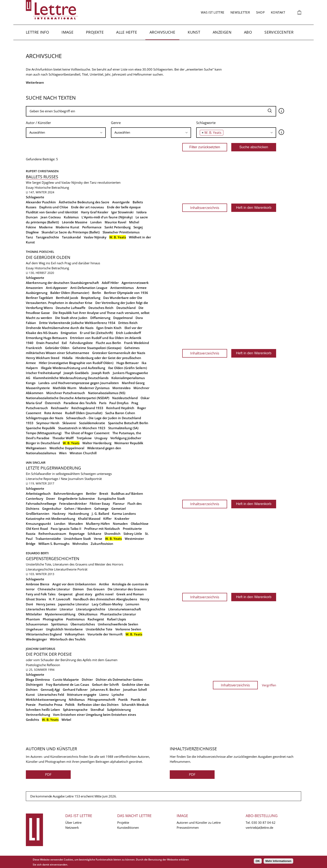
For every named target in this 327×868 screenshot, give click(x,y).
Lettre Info (37, 32)
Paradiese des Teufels (80, 403)
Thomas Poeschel (40, 252)
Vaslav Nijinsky (95, 237)
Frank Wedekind (136, 343)
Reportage (77, 534)
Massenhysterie (38, 388)
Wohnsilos (80, 544)
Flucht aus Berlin (108, 343)
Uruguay (101, 438)
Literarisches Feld (51, 695)
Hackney (59, 514)
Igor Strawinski (122, 212)
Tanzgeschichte (47, 237)
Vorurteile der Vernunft (105, 634)
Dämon (78, 589)
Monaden (76, 524)
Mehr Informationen (278, 861)
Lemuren (132, 604)
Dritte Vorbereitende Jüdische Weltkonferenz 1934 (77, 323)
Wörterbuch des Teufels (68, 639)
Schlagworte (206, 123)
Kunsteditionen (128, 828)
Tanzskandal (71, 237)
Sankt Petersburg (118, 227)
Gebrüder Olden (57, 348)
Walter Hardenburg (97, 443)
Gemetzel (119, 509)
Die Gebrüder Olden (48, 257)
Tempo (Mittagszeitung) (44, 433)
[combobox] (66, 133)
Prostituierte (132, 529)
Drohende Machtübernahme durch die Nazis (60, 328)
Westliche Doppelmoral (67, 448)
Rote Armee (53, 413)
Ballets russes (42, 177)
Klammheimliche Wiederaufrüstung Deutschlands (71, 378)
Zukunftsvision (102, 544)
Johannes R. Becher (105, 690)
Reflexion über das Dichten (98, 705)
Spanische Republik (41, 428)
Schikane (94, 534)
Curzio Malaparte (66, 679)
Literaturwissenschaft (125, 609)
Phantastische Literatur (118, 614)
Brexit (104, 493)
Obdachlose (140, 524)
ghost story (84, 594)
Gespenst (65, 594)
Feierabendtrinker (73, 504)
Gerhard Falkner (75, 690)
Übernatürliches (83, 624)
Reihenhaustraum (52, 534)
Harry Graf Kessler (95, 212)
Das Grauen (96, 589)
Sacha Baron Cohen (120, 413)
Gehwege (101, 509)
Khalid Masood (89, 519)
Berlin (97, 293)
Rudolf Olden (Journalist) (84, 413)
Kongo (31, 383)
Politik (70, 705)
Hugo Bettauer (128, 363)
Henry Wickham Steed (43, 358)
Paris (103, 403)
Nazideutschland (125, 398)
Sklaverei (69, 423)
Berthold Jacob (67, 298)
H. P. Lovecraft (60, 599)
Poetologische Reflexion (43, 665)
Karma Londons (124, 514)
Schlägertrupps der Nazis (45, 418)
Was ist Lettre (213, 12)
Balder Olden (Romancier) (70, 293)
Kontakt (278, 12)
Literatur (66, 609)
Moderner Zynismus (94, 388)
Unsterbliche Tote (99, 629)
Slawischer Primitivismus (121, 232)
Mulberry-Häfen (98, 524)
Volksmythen (75, 634)
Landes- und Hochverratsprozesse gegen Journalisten (79, 383)
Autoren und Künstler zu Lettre (199, 822)
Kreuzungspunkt (38, 524)
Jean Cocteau (51, 217)
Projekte (95, 32)
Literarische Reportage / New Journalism (55, 479)
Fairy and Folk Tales (41, 594)
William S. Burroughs (54, 544)
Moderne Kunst (67, 227)
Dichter (87, 679)
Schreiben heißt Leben (43, 710)
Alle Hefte (127, 32)
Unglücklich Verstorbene (64, 629)
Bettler (91, 493)
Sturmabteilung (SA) (123, 428)
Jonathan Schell (135, 690)
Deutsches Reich (101, 308)
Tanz (29, 237)
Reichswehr (60, 408)
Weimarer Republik (129, 443)
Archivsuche (162, 32)
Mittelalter (34, 614)
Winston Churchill (83, 453)
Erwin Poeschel (48, 343)
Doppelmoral (123, 318)
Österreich (53, 403)
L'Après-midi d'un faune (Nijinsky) (107, 217)
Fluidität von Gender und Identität (52, 212)
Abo (248, 32)
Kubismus (71, 217)
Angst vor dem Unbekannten (74, 584)
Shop (260, 12)
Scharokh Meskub (135, 705)
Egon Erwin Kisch (109, 328)
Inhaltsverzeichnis (205, 208)
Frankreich (34, 348)
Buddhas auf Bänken (127, 493)
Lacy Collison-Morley (107, 604)
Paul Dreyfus (119, 403)
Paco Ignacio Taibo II (66, 529)
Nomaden (120, 524)
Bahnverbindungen (68, 493)
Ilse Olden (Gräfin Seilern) (128, 368)
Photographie (53, 619)
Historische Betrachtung (52, 187)
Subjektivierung (119, 710)
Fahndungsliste (81, 343)
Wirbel (66, 720)
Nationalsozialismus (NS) (107, 393)
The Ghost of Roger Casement (87, 433)
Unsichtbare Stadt (77, 539)
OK (258, 861)
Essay (30, 187)
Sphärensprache (75, 710)
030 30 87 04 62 (263, 822)
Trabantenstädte (48, 539)
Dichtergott (34, 685)
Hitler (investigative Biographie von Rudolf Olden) (76, 363)
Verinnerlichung (38, 715)
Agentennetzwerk (135, 283)
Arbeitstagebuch (38, 493)
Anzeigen (222, 32)
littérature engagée (82, 695)
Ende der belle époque (124, 207)
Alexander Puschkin (41, 202)
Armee (142, 288)
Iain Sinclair (36, 462)
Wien (63, 453)
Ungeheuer (34, 629)
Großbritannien (38, 514)
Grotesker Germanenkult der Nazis (119, 353)
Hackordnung (79, 514)
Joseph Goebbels (76, 373)
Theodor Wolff (63, 438)
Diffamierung (100, 318)
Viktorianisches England (44, 634)
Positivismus (75, 619)
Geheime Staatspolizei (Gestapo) (97, 348)
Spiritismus (59, 624)
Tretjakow (84, 438)
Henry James (46, 604)
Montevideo (121, 388)
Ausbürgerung (37, 293)
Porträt (82, 569)
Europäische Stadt (111, 499)
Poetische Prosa (50, 705)
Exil (64, 343)
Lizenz (104, 695)
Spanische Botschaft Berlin (128, 423)
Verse (98, 539)
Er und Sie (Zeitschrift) (96, 333)
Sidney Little (133, 534)
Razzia (31, 534)
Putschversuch (37, 408)
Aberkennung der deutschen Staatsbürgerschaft (62, 283)
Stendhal (97, 710)
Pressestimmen (188, 828)
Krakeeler (122, 519)
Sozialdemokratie (92, 423)
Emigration (69, 333)
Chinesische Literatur (54, 589)
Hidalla (67, 358)
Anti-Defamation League (89, 288)
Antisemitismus (122, 288)
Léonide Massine (75, 222)
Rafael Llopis (116, 619)
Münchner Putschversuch (66, 393)
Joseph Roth (101, 373)
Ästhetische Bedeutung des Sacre (84, 202)
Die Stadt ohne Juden (71, 318)
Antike (104, 584)
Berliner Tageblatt (39, 298)
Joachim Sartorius (41, 649)
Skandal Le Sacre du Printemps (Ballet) (71, 232)
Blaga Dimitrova (38, 679)
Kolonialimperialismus (128, 378)
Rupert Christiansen (42, 171)
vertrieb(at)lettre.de (259, 828)
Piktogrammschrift (101, 700)
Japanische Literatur (74, 604)
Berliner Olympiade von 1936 (126, 293)
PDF (48, 774)
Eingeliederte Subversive (76, 499)
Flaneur (119, 504)
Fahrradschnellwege (41, 504)
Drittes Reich (128, 323)
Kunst (194, 32)
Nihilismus (77, 700)
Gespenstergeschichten (53, 559)
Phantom (33, 619)
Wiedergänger (36, 639)
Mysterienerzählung (60, 614)
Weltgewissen (36, 448)
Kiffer (107, 519)
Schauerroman (37, 624)
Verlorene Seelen (128, 629)
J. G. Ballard (100, 514)
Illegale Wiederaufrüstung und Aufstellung (73, 368)
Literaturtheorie (65, 569)
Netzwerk (72, 828)
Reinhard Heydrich (120, 408)
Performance (92, 227)
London (96, 222)
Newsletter (240, 12)
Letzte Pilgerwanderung (53, 468)
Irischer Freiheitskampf (43, 373)
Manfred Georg (133, 383)
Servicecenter (279, 32)
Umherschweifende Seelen (118, 624)
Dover (51, 499)
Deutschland (126, 308)
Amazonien (34, 288)
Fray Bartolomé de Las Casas (67, 685)
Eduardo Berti (37, 553)
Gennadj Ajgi (50, 690)
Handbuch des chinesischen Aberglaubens (105, 599)
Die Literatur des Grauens (127, 589)
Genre (116, 123)
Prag (135, 403)
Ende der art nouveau (88, 207)
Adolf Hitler (110, 283)
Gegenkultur (52, 509)
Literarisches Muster (41, 609)
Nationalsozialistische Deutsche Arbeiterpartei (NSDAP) (68, 398)
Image (67, 32)
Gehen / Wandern (78, 509)
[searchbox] (66, 132)
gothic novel (104, 594)
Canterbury (35, 499)
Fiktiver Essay (100, 504)
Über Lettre (73, 822)
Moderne (46, 227)
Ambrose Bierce (38, 584)
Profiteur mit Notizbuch (102, 529)
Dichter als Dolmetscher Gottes (119, 679)
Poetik (123, 700)
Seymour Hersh (48, 423)
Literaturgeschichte (40, 569)
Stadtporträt (93, 479)
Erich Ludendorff (128, 333)
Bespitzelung (91, 298)
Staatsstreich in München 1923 (82, 428)
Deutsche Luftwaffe (71, 308)
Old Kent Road (37, 529)
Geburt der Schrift (105, 685)
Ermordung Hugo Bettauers (47, 338)
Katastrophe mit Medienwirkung (50, 519)
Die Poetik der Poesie (49, 654)
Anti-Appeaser (57, 288)
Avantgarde (121, 202)
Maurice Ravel (115, 222)
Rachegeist (96, 619)
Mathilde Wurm (65, 388)
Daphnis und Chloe (54, 207)
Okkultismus (88, 614)
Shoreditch (112, 534)
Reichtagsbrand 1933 (87, 408)
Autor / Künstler (38, 123)
